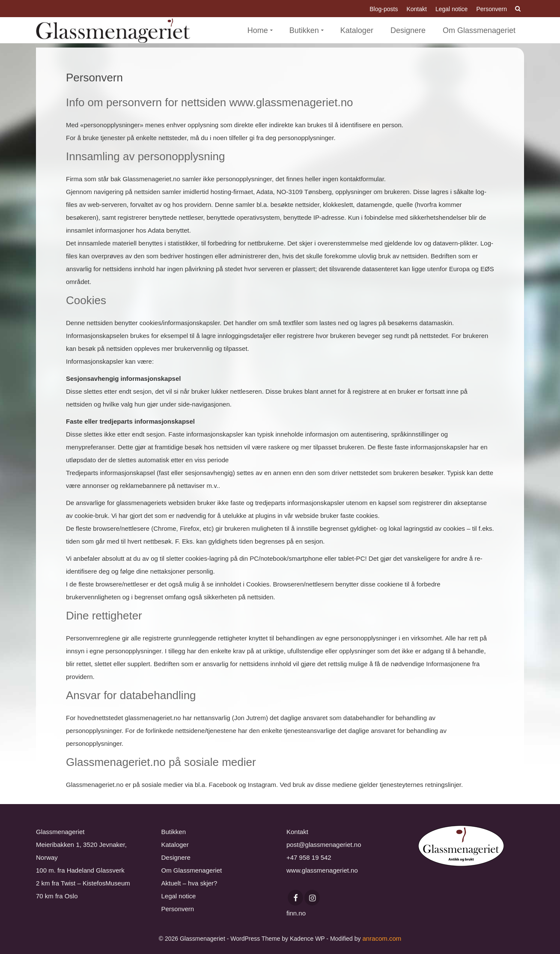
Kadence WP (307, 939)
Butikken (174, 832)
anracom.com (382, 938)
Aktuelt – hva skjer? (189, 883)
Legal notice (179, 896)
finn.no (296, 913)
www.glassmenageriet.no (322, 870)
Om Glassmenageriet (192, 870)
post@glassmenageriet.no (324, 845)
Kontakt (297, 832)
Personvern (178, 909)
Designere (176, 857)
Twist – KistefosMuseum (95, 883)
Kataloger (175, 845)
